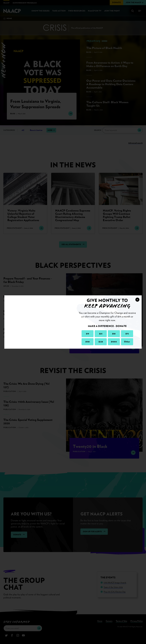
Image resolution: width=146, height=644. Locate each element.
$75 (127, 334)
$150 (88, 342)
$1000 (114, 342)
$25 (101, 334)
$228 (101, 342)
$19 (88, 334)
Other (127, 342)
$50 (114, 334)
